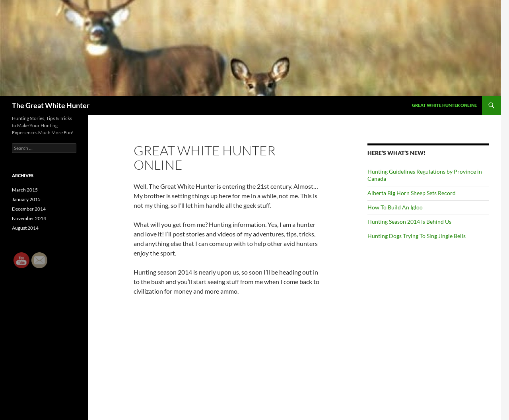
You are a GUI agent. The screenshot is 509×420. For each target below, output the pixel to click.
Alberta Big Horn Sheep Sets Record (412, 193)
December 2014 (29, 209)
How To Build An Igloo (395, 207)
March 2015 (25, 190)
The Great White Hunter (51, 105)
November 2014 (29, 218)
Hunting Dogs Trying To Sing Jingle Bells (417, 236)
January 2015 (26, 199)
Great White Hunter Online (444, 105)
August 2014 (25, 228)
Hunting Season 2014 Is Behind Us (409, 222)
